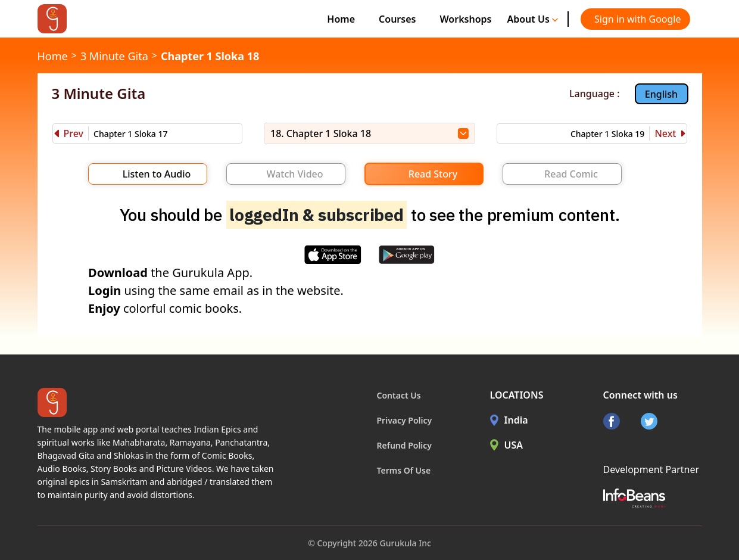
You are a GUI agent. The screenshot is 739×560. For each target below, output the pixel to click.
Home (341, 19)
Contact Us (399, 395)
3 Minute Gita (114, 56)
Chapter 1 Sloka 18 (210, 56)
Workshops (465, 19)
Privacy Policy (405, 420)
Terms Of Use (404, 470)
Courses (397, 19)
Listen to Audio (157, 174)
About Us (532, 19)
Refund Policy (405, 445)
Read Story (433, 174)
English (661, 94)
